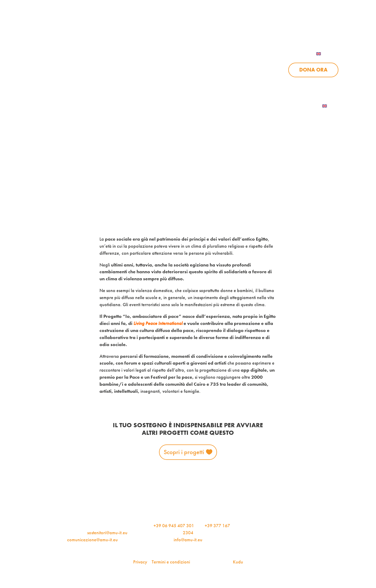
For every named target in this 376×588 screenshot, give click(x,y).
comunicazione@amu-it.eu (92, 540)
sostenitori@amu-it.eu (107, 533)
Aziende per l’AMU (259, 84)
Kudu (238, 562)
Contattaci (324, 27)
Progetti (178, 70)
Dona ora (313, 70)
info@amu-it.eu (188, 540)
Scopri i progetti (184, 452)
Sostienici (256, 70)
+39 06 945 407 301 (174, 525)
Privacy (140, 562)
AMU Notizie (161, 27)
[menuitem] (325, 54)
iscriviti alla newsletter (218, 27)
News (216, 70)
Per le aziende (276, 27)
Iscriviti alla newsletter (288, 106)
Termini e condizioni (171, 562)
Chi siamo (134, 70)
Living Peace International (158, 323)
